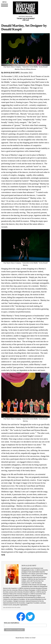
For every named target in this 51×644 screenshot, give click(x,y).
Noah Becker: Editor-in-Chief (25, 638)
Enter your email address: (12, 623)
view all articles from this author (12, 607)
